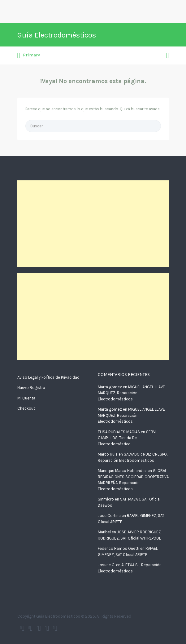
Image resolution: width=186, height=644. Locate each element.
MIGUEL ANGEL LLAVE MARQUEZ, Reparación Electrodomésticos (131, 393)
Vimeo (56, 628)
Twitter (23, 628)
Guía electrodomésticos (31, 628)
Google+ (39, 628)
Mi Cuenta (26, 398)
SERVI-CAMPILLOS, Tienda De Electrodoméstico (128, 438)
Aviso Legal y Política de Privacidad (48, 377)
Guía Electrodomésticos (57, 35)
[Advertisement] (93, 224)
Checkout (26, 408)
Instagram (48, 628)
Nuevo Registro (31, 388)
